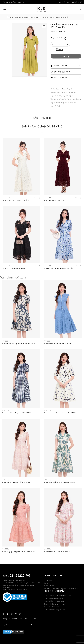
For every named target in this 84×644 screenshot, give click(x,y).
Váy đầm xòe (55, 99)
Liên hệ (46, 583)
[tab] (66, 66)
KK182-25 (47, 265)
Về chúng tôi (48, 580)
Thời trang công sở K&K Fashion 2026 (66, 588)
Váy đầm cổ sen (73, 89)
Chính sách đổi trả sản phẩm (53, 598)
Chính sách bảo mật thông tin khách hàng (57, 596)
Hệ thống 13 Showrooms (52, 586)
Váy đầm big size (71, 102)
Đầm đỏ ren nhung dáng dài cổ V (55, 200)
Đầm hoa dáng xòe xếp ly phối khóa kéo (18, 343)
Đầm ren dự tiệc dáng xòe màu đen (14, 268)
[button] (66, 66)
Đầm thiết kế (71, 92)
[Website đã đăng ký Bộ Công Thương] (15, 597)
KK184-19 (6, 265)
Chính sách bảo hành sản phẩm (54, 601)
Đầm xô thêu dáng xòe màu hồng (16, 482)
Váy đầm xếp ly (68, 96)
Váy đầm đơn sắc (66, 99)
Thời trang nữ (48, 588)
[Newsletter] (18, 625)
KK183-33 (47, 197)
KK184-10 (6, 197)
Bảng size (60, 49)
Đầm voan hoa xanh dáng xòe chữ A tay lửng (59, 268)
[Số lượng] (60, 44)
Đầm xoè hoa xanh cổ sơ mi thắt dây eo (60, 482)
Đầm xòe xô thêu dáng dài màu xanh (59, 343)
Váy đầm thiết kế (56, 96)
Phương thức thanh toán (51, 607)
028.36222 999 (20, 575)
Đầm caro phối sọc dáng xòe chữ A (17, 413)
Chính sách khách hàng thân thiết (54, 609)
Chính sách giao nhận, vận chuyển (55, 604)
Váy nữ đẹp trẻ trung (57, 102)
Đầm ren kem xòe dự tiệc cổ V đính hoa (16, 200)
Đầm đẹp (63, 92)
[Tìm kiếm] (80, 9)
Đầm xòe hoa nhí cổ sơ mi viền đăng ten (60, 413)
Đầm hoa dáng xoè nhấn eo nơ (57, 551)
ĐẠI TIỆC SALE (55, 106)
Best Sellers (77, 99)
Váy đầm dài (55, 92)
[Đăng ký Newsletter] (31, 625)
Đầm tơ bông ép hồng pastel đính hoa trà (18, 551)
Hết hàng (66, 56)
